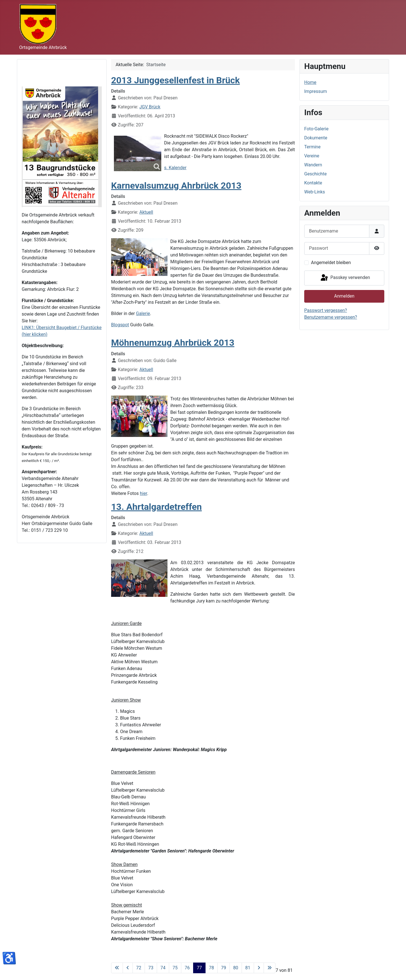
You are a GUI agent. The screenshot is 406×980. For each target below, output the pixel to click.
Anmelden (344, 296)
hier (144, 493)
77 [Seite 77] (199, 968)
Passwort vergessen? (326, 310)
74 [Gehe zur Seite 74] (163, 968)
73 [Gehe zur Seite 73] (151, 968)
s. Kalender (175, 168)
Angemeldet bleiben (331, 263)
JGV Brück (150, 107)
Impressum (316, 91)
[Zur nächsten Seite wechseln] (259, 968)
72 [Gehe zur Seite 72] (139, 968)
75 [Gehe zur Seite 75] (175, 968)
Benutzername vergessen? (331, 317)
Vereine (312, 156)
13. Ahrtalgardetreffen (156, 507)
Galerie (143, 313)
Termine (312, 147)
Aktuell (146, 212)
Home (310, 82)
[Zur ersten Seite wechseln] (117, 968)
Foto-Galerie (316, 129)
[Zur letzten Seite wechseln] (270, 968)
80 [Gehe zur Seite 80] (236, 968)
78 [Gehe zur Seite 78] (211, 968)
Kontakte (313, 183)
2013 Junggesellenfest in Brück (176, 80)
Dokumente (316, 138)
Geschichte (315, 174)
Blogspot (120, 325)
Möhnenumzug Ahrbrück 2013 (173, 343)
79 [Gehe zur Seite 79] (224, 968)
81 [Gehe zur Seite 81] (248, 968)
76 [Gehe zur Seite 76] (187, 968)
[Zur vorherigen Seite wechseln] (128, 968)
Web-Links (315, 192)
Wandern (313, 165)
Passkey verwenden (345, 278)
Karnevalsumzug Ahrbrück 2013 (176, 186)
